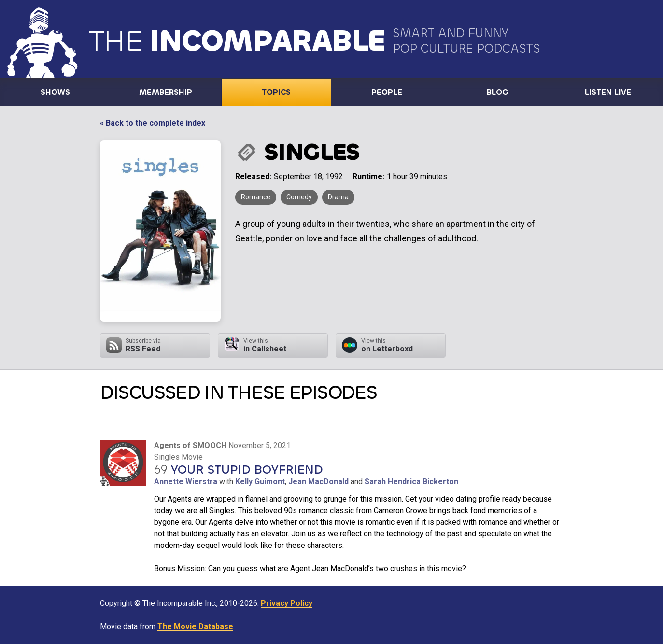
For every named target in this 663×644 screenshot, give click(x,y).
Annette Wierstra (186, 482)
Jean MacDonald (318, 482)
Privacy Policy (287, 603)
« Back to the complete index (153, 123)
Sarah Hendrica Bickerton (411, 482)
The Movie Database (195, 626)
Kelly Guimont (260, 482)
